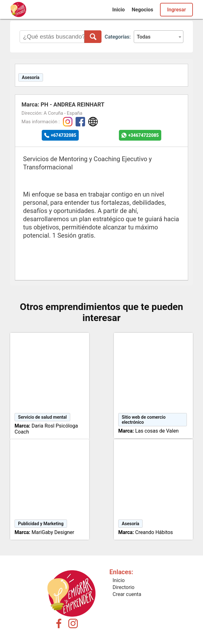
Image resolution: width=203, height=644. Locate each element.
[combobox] (159, 37)
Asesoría (31, 77)
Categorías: (118, 37)
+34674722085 (143, 135)
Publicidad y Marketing (41, 524)
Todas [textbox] (144, 37)
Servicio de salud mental (42, 417)
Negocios (143, 10)
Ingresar (176, 10)
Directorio (123, 587)
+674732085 (64, 135)
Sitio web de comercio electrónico (144, 420)
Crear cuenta (127, 594)
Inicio (118, 10)
